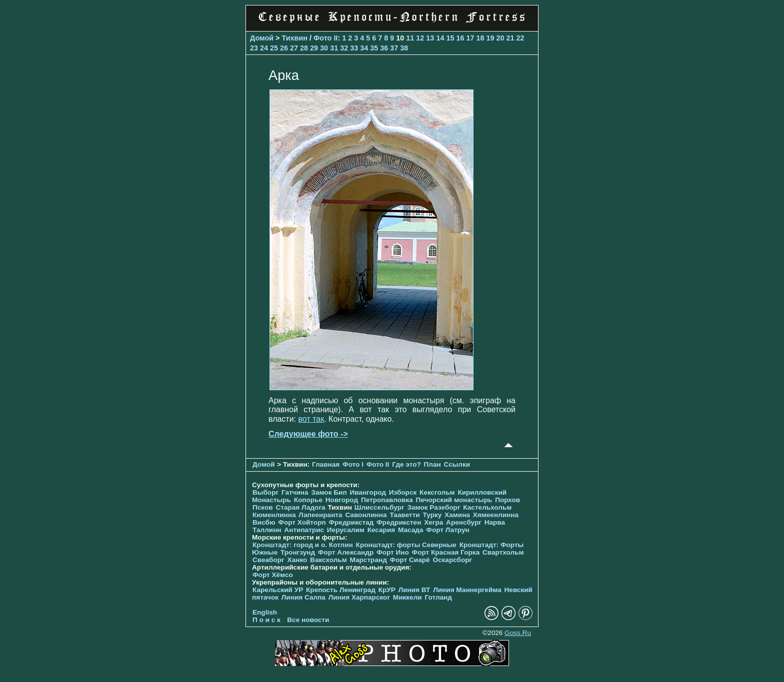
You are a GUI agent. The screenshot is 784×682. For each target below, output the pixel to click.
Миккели (407, 597)
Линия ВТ (414, 590)
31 (334, 48)
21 (510, 38)
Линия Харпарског (359, 597)
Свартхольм (503, 552)
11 (410, 38)
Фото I (353, 464)
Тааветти (404, 515)
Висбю (264, 522)
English (265, 612)
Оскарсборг (452, 560)
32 (344, 48)
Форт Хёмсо (273, 575)
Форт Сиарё (410, 560)
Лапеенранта (320, 515)
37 (394, 48)
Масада (411, 530)
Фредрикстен (399, 522)
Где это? (406, 464)
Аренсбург (464, 522)
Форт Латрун (447, 530)
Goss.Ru (518, 633)
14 (440, 38)
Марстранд (368, 560)
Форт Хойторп (302, 522)
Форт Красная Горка (446, 552)
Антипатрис (304, 530)
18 (480, 38)
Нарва (495, 522)
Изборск (403, 492)
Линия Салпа (303, 597)
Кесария (381, 530)
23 (254, 48)
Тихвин (295, 38)
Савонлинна (366, 515)
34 (364, 48)
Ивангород (368, 492)
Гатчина (295, 492)
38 (404, 48)
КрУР (387, 590)
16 (460, 38)
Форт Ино (393, 552)
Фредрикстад (351, 522)
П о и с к (266, 620)
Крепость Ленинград (341, 590)
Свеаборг (268, 560)
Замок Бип (329, 492)
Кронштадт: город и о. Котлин (303, 545)
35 (374, 48)
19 (490, 38)
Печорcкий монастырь (454, 500)
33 (354, 48)
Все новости (308, 620)
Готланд (438, 597)
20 (500, 38)
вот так (311, 419)
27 (294, 48)
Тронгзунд (298, 552)
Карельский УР (278, 590)
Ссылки (457, 464)
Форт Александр (346, 552)
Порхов (507, 500)
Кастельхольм (487, 507)
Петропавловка (387, 500)
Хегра (433, 522)
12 (420, 38)
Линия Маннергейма (467, 590)
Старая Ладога (300, 507)
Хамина (457, 515)
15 (450, 38)
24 (264, 48)
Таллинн (267, 530)
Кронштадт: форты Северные (406, 545)
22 (520, 38)
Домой (262, 38)
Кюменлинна (274, 515)
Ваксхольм (328, 560)
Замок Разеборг (433, 507)
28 (304, 48)
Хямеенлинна (496, 515)
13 (430, 38)
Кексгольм (437, 492)
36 (384, 48)
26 (284, 48)
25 (274, 48)
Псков (263, 507)
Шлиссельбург (379, 507)
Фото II (325, 38)
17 (470, 38)
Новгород (342, 500)
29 (314, 48)
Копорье (308, 500)
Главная (326, 464)
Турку (432, 515)
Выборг (265, 492)
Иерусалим (346, 530)
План (432, 464)
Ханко (297, 560)
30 (324, 48)
